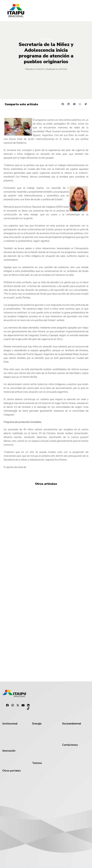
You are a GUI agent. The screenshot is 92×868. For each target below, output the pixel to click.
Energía (37, 724)
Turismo (37, 763)
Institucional (46, 39)
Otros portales (12, 771)
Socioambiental (72, 724)
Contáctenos (70, 745)
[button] (63, 104)
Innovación (9, 751)
